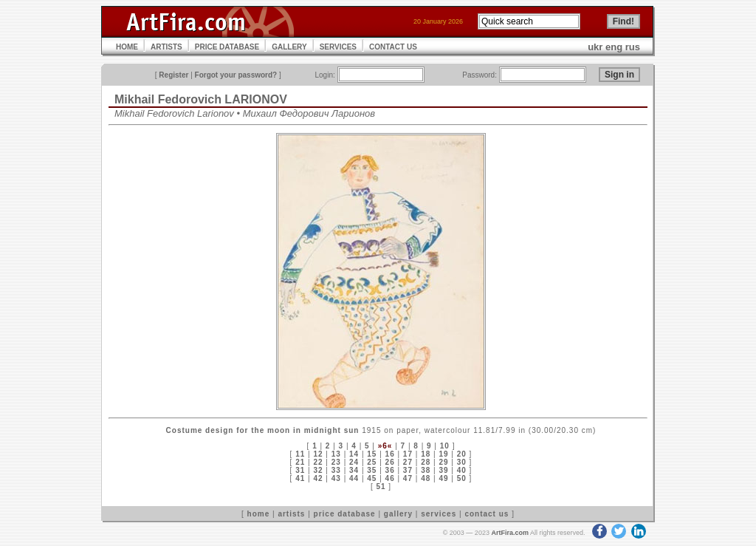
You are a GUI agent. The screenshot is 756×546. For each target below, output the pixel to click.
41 (300, 478)
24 (354, 462)
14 (354, 454)
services (439, 514)
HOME (127, 47)
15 (372, 454)
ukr (595, 47)
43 (336, 478)
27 (408, 462)
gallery (398, 514)
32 (318, 470)
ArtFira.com (510, 533)
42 (318, 478)
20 (462, 454)
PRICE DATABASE (227, 47)
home (259, 514)
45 (372, 478)
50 (462, 478)
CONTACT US (393, 47)
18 (426, 454)
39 (443, 470)
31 (300, 470)
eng (614, 47)
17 (408, 454)
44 (354, 478)
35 (372, 470)
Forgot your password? (236, 75)
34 (354, 470)
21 (300, 462)
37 (408, 470)
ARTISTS (166, 47)
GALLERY (289, 47)
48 (426, 478)
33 (336, 470)
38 (426, 470)
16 (390, 454)
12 (318, 454)
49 (443, 478)
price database (345, 514)
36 (390, 470)
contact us (487, 514)
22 (318, 462)
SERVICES (338, 47)
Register (173, 75)
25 (372, 462)
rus (633, 47)
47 (408, 478)
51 (381, 487)
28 (426, 462)
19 (443, 454)
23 (336, 462)
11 (300, 454)
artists (291, 514)
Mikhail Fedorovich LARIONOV (201, 99)
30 (462, 462)
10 (445, 446)
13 (336, 454)
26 (390, 462)
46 (390, 478)
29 (443, 462)
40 (462, 470)
